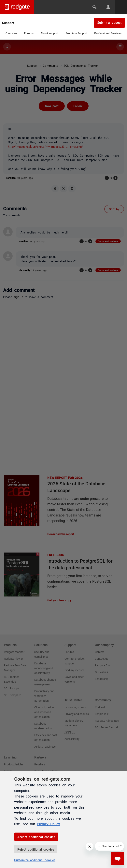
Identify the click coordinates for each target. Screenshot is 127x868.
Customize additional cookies (35, 860)
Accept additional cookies (36, 837)
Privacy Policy (48, 824)
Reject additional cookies (36, 849)
